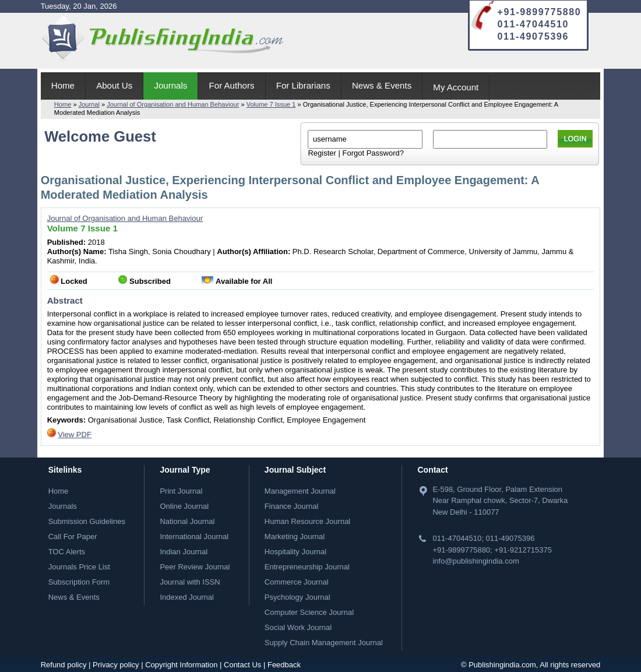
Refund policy (64, 665)
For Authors (232, 85)
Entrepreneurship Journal (307, 567)
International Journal (194, 536)
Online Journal (184, 506)
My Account (456, 87)
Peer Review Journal (195, 567)
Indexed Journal (187, 597)
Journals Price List (79, 567)
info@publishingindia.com (476, 561)
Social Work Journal (298, 627)
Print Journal (181, 491)
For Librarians (303, 85)
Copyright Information (181, 665)
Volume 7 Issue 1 (271, 104)
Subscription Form (79, 582)
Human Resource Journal (307, 521)
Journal (89, 104)
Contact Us (242, 665)
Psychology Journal (297, 597)
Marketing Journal (295, 536)
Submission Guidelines (87, 521)
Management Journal (300, 491)
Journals (170, 85)
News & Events (382, 85)
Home (63, 85)
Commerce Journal (297, 582)
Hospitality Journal (295, 552)
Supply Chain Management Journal (324, 643)
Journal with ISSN (190, 582)
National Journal (187, 521)
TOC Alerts (67, 552)
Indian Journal (184, 552)
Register (322, 153)
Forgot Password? (373, 153)
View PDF (75, 434)
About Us (114, 85)
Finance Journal (292, 506)
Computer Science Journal (309, 612)
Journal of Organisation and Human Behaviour (173, 104)
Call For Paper (73, 536)
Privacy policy (116, 665)
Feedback (284, 665)
